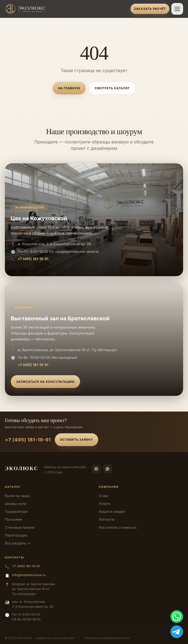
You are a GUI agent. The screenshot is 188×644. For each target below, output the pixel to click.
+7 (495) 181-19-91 (33, 259)
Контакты (107, 519)
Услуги (105, 504)
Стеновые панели (20, 527)
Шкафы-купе (16, 504)
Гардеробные (16, 511)
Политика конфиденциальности (107, 638)
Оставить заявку (77, 440)
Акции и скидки (112, 511)
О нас (104, 496)
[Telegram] (96, 469)
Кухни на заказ (17, 496)
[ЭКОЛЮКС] (66, 9)
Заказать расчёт (150, 9)
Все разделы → (18, 543)
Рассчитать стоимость (118, 527)
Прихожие (13, 519)
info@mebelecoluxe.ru (29, 575)
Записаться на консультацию (45, 382)
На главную (69, 88)
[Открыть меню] (177, 9)
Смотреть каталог (112, 88)
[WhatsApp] (107, 469)
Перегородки (16, 535)
